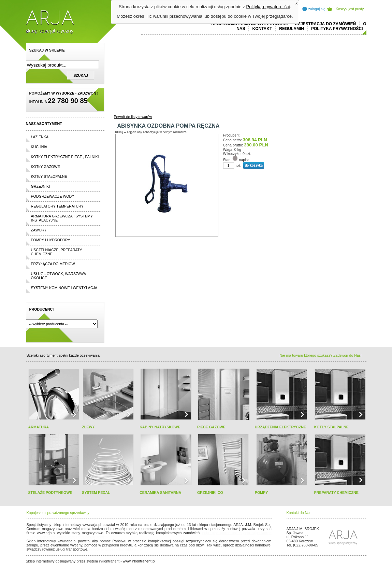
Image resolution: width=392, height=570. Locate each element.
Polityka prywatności (337, 29)
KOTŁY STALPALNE (331, 427)
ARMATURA (39, 427)
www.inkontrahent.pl (139, 561)
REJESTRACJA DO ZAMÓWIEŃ (325, 24)
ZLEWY (88, 427)
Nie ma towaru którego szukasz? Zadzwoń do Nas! (321, 355)
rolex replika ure (129, 549)
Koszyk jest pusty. (350, 9)
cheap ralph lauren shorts (57, 537)
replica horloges (102, 549)
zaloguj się (317, 9)
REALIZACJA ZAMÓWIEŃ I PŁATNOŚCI (249, 24)
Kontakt (262, 29)
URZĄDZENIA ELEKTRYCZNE (280, 427)
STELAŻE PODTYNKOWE (50, 493)
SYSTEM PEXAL (96, 493)
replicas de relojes (93, 537)
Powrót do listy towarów (133, 117)
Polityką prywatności (268, 7)
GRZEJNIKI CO (210, 493)
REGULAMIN (292, 29)
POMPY (262, 493)
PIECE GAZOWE (211, 427)
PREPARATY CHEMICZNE (336, 493)
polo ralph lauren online (222, 533)
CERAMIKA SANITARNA (160, 493)
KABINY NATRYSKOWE (160, 427)
